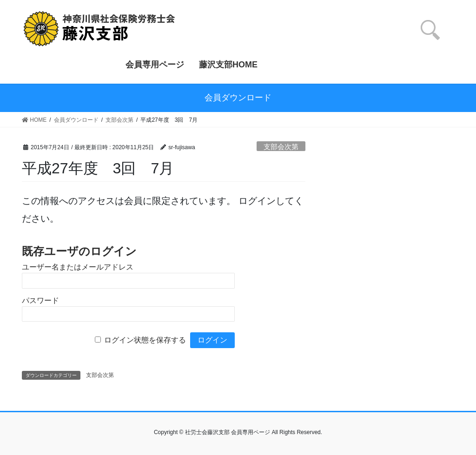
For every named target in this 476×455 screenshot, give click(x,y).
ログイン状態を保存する (145, 340)
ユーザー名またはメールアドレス (78, 267)
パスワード (40, 300)
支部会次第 (281, 147)
